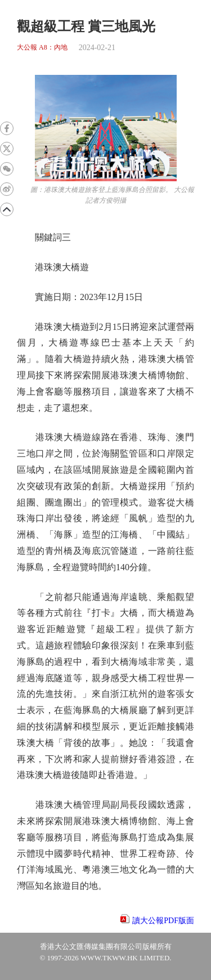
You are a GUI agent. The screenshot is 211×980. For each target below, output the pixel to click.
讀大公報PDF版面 (163, 921)
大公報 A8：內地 (42, 48)
